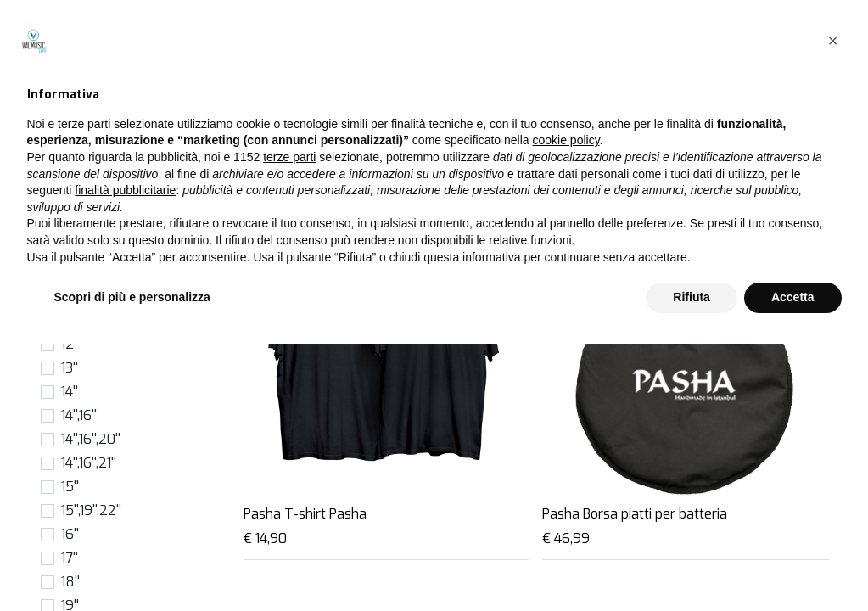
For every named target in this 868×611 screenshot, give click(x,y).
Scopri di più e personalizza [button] (132, 564)
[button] (752, 133)
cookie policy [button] (566, 408)
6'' (68, 249)
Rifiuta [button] (692, 564)
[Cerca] (580, 133)
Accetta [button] (793, 564)
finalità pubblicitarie (125, 457)
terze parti (289, 424)
